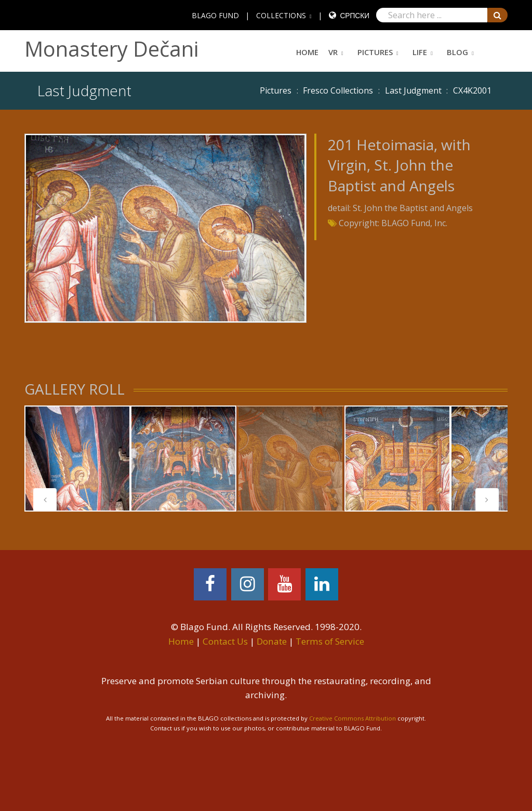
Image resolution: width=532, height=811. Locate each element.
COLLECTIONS (281, 15)
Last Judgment (413, 90)
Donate (272, 641)
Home (307, 52)
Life (420, 52)
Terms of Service (330, 641)
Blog (457, 52)
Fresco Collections (338, 90)
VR (333, 52)
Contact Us (225, 641)
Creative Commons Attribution (353, 718)
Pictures (375, 52)
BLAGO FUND (215, 15)
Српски (355, 15)
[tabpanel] (77, 459)
